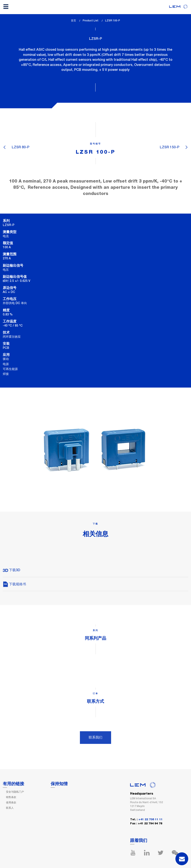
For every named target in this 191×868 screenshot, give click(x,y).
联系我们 (95, 737)
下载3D (11, 570)
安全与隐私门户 (15, 792)
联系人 (10, 808)
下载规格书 (14, 584)
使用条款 (11, 803)
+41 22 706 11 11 (151, 820)
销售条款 (11, 797)
